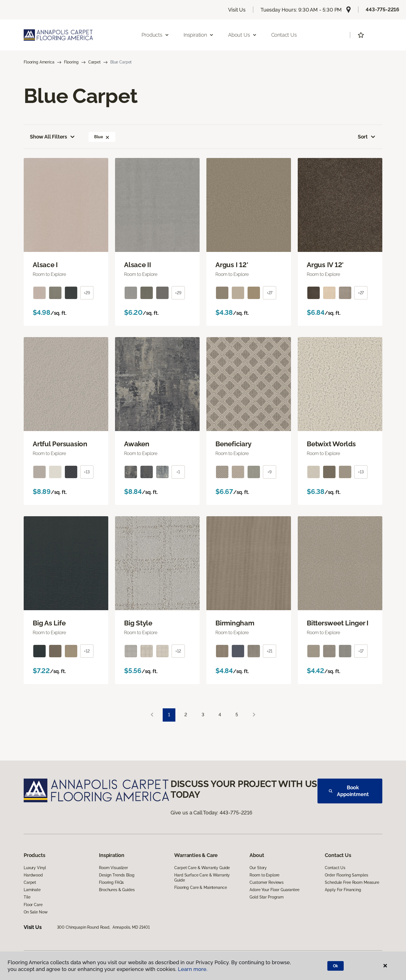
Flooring (71, 62)
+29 (87, 293)
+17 (361, 651)
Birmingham (235, 623)
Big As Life (49, 623)
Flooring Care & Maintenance (200, 887)
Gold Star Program (267, 897)
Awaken (137, 444)
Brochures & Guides (117, 890)
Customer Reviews (267, 882)
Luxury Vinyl (35, 868)
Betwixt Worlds (331, 444)
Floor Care (33, 905)
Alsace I (45, 265)
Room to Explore (264, 875)
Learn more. (193, 969)
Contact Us (284, 35)
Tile (27, 897)
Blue (102, 137)
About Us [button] (242, 35)
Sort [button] (367, 137)
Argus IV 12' (325, 265)
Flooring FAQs (111, 882)
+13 (87, 472)
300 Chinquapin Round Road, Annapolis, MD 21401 (103, 927)
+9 (270, 472)
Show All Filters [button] (53, 137)
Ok (336, 966)
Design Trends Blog (117, 875)
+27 (270, 293)
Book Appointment (349, 791)
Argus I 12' (232, 265)
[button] (107, 137)
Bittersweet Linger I (338, 623)
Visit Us (237, 10)
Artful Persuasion (60, 444)
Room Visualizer (113, 868)
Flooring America (39, 62)
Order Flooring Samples (346, 875)
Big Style (138, 623)
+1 (178, 472)
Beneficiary (233, 444)
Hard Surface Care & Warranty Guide (202, 878)
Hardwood (33, 875)
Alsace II (138, 265)
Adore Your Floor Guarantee (274, 890)
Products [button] (155, 35)
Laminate (32, 890)
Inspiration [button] (199, 35)
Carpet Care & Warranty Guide (202, 868)
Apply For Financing (343, 890)
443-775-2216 (382, 9)
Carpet (94, 62)
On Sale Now (36, 912)
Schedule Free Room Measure (352, 882)
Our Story (258, 868)
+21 (270, 651)
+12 (87, 651)
